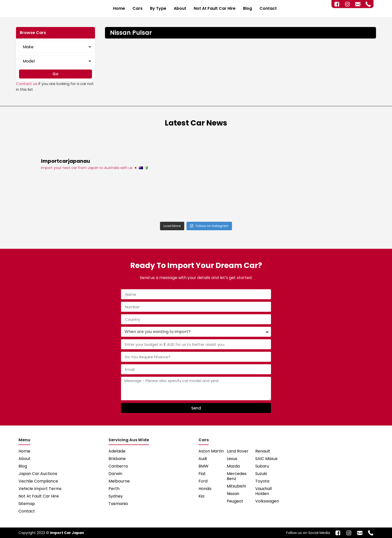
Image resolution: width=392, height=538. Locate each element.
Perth (114, 489)
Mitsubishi (236, 486)
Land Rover (238, 451)
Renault (263, 451)
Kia (201, 496)
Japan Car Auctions (38, 474)
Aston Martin (211, 451)
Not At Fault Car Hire (215, 8)
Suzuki (261, 474)
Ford (203, 481)
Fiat (202, 474)
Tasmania (118, 504)
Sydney (116, 496)
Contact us (27, 84)
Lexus (232, 459)
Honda (205, 489)
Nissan (233, 494)
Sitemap (27, 504)
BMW (203, 466)
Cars (137, 8)
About (180, 8)
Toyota (262, 481)
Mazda (233, 466)
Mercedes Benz (237, 476)
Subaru (262, 466)
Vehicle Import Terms (40, 489)
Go (55, 74)
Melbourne (119, 481)
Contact (268, 8)
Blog (247, 8)
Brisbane (117, 459)
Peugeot (235, 501)
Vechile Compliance (38, 481)
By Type (158, 8)
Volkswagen (267, 501)
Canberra (118, 466)
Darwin (115, 474)
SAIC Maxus (266, 459)
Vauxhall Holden (263, 491)
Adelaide (117, 451)
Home (119, 8)
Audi (203, 459)
